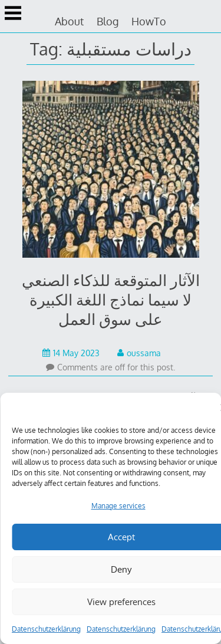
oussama (139, 353)
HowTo (149, 21)
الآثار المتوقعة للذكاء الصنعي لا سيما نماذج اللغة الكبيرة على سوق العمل (111, 299)
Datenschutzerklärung (46, 629)
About (69, 21)
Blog (108, 21)
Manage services (118, 506)
